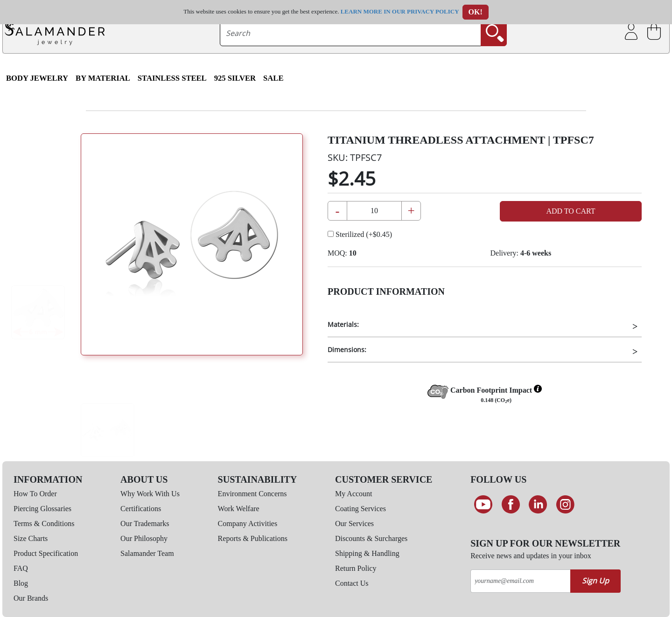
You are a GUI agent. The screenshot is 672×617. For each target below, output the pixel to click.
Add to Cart (570, 211)
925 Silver (235, 78)
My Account (354, 494)
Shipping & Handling (367, 553)
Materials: (343, 324)
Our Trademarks (145, 523)
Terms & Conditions (44, 523)
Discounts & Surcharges (371, 538)
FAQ (21, 568)
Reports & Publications (253, 538)
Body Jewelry (37, 78)
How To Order (35, 494)
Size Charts (31, 538)
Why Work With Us (150, 494)
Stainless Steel (172, 78)
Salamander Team (147, 553)
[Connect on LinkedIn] (538, 505)
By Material (103, 78)
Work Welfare (239, 509)
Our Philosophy (144, 538)
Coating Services (360, 509)
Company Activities (248, 523)
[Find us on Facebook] (511, 505)
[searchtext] (351, 33)
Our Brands (31, 598)
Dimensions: (347, 350)
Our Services (354, 523)
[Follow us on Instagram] (565, 505)
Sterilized (360, 234)
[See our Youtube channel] (483, 505)
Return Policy (356, 568)
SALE (273, 78)
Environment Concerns (252, 494)
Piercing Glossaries (42, 509)
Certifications (141, 509)
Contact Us (352, 583)
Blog (21, 583)
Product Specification (46, 553)
